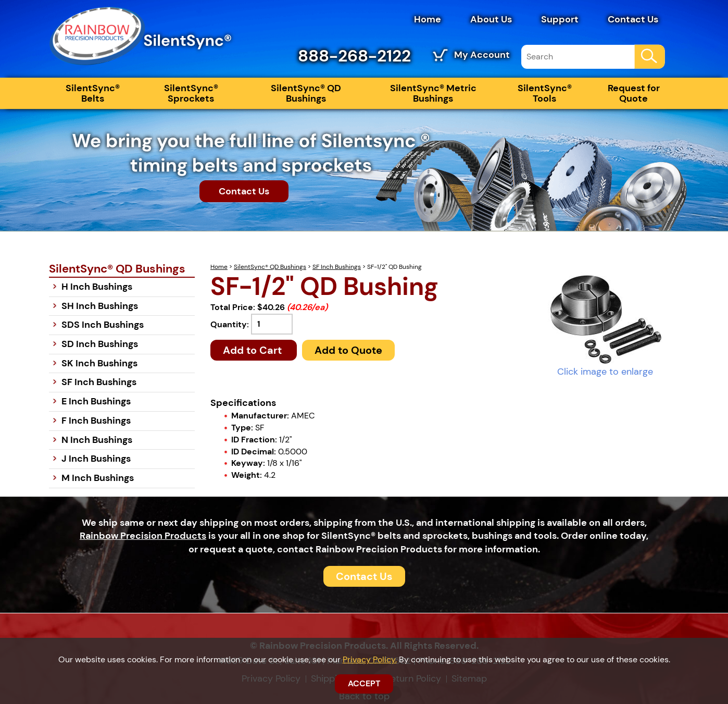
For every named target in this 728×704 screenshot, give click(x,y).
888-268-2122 (354, 56)
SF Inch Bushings (337, 267)
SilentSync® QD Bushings (306, 93)
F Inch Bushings (96, 421)
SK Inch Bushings (99, 363)
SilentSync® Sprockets (191, 93)
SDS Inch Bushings (103, 325)
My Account (482, 55)
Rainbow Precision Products (143, 536)
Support (560, 19)
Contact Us (633, 19)
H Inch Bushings (97, 287)
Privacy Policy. (370, 659)
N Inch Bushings (97, 440)
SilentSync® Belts (93, 93)
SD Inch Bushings (100, 344)
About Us (491, 19)
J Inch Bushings (96, 459)
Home (428, 19)
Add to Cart (254, 350)
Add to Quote (348, 350)
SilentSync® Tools (545, 93)
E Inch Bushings (96, 401)
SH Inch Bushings (100, 306)
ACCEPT (364, 683)
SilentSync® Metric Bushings (433, 93)
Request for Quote (634, 93)
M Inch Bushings (98, 478)
